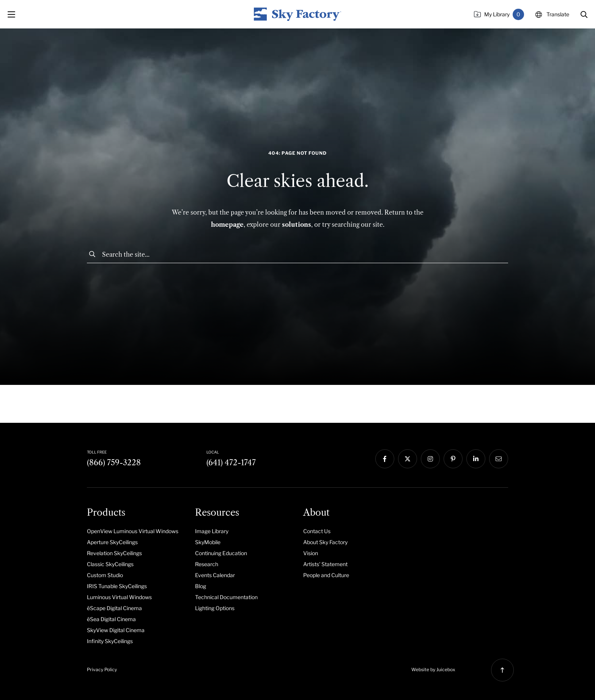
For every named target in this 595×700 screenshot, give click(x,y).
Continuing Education (221, 553)
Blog (201, 586)
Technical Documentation (226, 597)
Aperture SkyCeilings (112, 542)
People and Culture (326, 575)
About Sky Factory (325, 542)
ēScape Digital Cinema (114, 608)
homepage (227, 224)
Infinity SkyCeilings (110, 641)
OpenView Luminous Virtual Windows (133, 531)
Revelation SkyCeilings (114, 553)
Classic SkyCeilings (110, 564)
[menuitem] (135, 531)
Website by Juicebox (433, 669)
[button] (584, 14)
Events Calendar (215, 575)
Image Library (212, 531)
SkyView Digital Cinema (116, 630)
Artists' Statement (325, 564)
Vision (311, 553)
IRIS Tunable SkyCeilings (117, 586)
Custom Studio (105, 575)
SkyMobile (208, 542)
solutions (297, 224)
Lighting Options (215, 608)
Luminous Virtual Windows (119, 597)
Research (207, 564)
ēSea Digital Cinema (111, 619)
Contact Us (317, 531)
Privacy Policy (102, 669)
